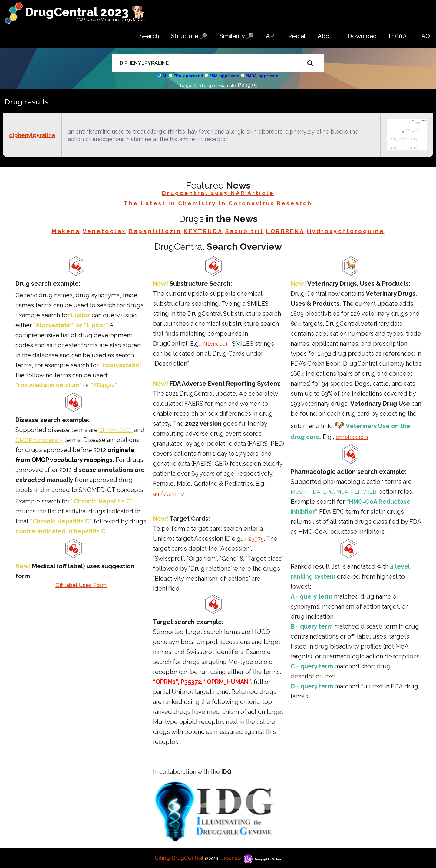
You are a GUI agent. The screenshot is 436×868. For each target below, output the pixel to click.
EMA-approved (224, 76)
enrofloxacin (352, 437)
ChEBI (370, 492)
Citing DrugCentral (179, 858)
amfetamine (168, 494)
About (327, 36)
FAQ (424, 36)
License (231, 858)
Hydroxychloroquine (346, 231)
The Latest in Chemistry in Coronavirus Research (218, 203)
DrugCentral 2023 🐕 (86, 12)
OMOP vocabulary (39, 440)
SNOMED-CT (116, 430)
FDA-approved (188, 76)
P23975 (247, 85)
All (165, 76)
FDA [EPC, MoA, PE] (334, 492)
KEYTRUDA (203, 231)
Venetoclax (104, 231)
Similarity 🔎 (237, 36)
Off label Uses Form (81, 585)
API (271, 36)
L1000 (397, 36)
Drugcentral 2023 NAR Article (218, 193)
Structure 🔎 (189, 36)
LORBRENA (285, 231)
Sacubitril (244, 231)
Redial (297, 36)
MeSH (299, 492)
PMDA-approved (262, 76)
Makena (66, 231)
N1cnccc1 (216, 344)
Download (362, 36)
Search (149, 36)
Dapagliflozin (155, 231)
